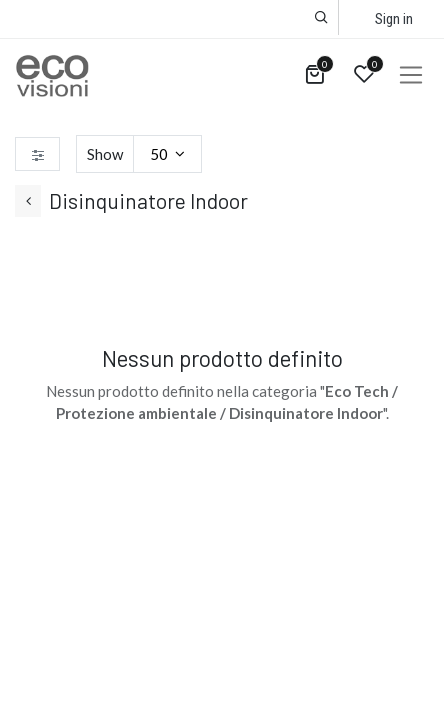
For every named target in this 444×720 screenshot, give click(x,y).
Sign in (394, 19)
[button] (321, 17)
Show (105, 154)
